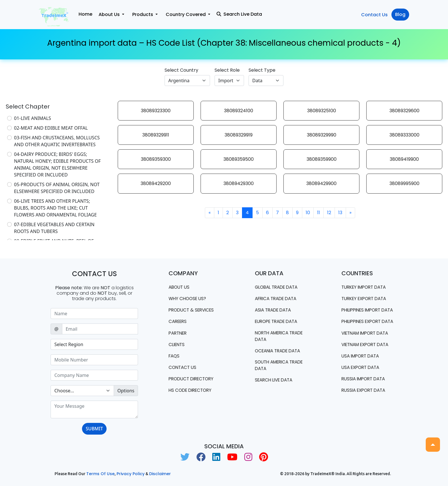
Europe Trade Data (279, 322)
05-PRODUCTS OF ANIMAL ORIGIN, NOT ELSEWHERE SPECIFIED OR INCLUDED (57, 188)
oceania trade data (280, 352)
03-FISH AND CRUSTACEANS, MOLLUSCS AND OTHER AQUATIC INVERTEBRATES (57, 141)
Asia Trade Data (275, 311)
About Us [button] (110, 14)
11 (319, 213)
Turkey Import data (366, 287)
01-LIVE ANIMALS (33, 118)
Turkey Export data (366, 299)
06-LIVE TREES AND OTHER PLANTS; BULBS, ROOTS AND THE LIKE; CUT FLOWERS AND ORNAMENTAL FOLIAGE (55, 208)
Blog (400, 14)
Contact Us (374, 15)
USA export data (362, 382)
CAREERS (179, 322)
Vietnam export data (368, 359)
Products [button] (143, 14)
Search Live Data (239, 14)
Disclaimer (160, 474)
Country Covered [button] (186, 14)
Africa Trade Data (278, 299)
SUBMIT (94, 429)
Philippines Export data (364, 332)
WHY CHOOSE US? (189, 299)
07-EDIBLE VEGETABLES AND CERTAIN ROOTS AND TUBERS (54, 228)
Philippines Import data (363, 314)
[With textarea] (94, 409)
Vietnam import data (368, 347)
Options (126, 391)
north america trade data (281, 337)
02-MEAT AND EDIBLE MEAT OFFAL (51, 128)
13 (340, 213)
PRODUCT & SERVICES (193, 311)
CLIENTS (177, 346)
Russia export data (365, 406)
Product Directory (193, 381)
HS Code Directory (192, 392)
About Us (180, 287)
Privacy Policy (131, 474)
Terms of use (100, 474)
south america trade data (281, 367)
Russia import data (365, 394)
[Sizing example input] (94, 314)
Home (85, 14)
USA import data (362, 370)
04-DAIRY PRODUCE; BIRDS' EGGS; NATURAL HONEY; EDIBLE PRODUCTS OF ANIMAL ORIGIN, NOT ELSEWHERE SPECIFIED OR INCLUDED (57, 164)
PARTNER (179, 334)
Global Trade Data (278, 287)
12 (329, 213)
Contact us (183, 369)
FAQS (175, 357)
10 (308, 213)
